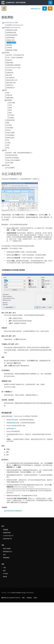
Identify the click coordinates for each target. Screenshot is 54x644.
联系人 (36, 598)
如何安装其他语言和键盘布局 (13, 511)
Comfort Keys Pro (8, 536)
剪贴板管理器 (7, 533)
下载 (4, 567)
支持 (4, 555)
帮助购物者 (6, 558)
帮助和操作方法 (35, 9)
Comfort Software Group (18, 593)
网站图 (5, 577)
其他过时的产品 (7, 539)
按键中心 (13, 428)
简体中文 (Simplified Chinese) (11, 598)
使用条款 (29, 598)
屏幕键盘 (6, 530)
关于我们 (6, 574)
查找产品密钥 (7, 548)
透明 (13, 431)
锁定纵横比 (13, 423)
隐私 (23, 598)
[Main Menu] (50, 3)
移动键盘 (14, 426)
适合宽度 (12, 420)
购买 (4, 570)
